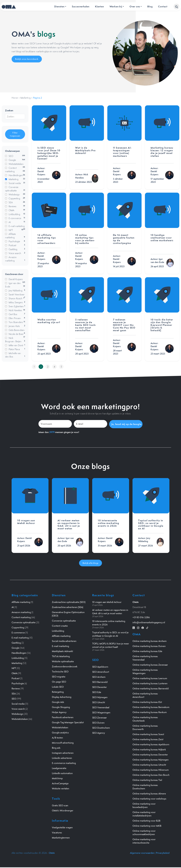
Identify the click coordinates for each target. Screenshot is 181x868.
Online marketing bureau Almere (149, 793)
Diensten (59, 6)
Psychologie (18, 683)
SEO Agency (99, 733)
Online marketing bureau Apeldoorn (151, 744)
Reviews (16, 688)
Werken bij (116, 6)
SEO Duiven (98, 722)
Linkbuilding (18, 658)
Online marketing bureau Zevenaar (150, 665)
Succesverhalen (81, 6)
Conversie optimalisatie (24, 622)
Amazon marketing (21, 612)
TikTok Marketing (61, 656)
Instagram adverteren (63, 753)
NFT (14, 668)
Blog (150, 6)
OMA (14, 673)
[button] (176, 6)
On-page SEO (59, 682)
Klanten (99, 6)
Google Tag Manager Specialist (68, 722)
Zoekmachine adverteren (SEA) (68, 607)
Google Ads (58, 702)
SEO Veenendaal (101, 707)
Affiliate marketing (21, 602)
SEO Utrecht (99, 702)
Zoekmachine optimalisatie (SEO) (69, 602)
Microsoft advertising (63, 743)
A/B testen (57, 738)
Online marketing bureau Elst (147, 702)
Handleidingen (19, 653)
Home (15, 98)
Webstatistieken (20, 719)
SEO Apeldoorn (100, 666)
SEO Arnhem (99, 677)
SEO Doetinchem (101, 727)
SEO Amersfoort (101, 672)
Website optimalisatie (63, 661)
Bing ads (56, 748)
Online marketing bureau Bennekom (151, 707)
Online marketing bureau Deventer (150, 754)
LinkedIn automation (62, 773)
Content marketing (21, 617)
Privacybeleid (163, 853)
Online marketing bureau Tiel (147, 780)
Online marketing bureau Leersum (150, 678)
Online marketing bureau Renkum (150, 712)
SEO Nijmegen (100, 697)
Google (15, 648)
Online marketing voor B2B (146, 821)
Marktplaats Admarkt (62, 651)
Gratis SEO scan (60, 805)
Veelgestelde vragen (62, 827)
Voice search (18, 709)
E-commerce (18, 632)
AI (13, 607)
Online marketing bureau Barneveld (151, 688)
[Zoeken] (15, 117)
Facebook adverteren (63, 717)
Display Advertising (62, 697)
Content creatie (60, 626)
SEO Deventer (99, 687)
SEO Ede (97, 692)
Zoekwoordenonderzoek (65, 666)
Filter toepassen (15, 134)
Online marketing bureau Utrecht (149, 765)
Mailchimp (57, 778)
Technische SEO (60, 671)
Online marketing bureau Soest (148, 734)
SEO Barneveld (100, 682)
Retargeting (58, 692)
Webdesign (17, 714)
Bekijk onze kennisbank (27, 59)
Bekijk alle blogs (91, 563)
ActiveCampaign (60, 783)
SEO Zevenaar (99, 717)
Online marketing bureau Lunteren (150, 683)
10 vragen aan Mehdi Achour (107, 602)
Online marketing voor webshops (149, 799)
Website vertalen (61, 788)
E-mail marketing (20, 638)
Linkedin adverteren (62, 758)
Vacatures (57, 832)
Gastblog (16, 643)
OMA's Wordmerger (63, 810)
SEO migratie (59, 676)
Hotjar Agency (59, 712)
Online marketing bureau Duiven (149, 646)
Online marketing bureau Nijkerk (149, 749)
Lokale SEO (58, 687)
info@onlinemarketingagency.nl (149, 622)
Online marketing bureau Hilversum (151, 770)
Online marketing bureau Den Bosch (151, 775)
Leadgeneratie (59, 768)
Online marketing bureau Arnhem (150, 641)
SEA (14, 693)
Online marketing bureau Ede (147, 651)
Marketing (26, 98)
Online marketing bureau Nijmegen (151, 760)
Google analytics (60, 732)
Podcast (16, 678)
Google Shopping (61, 707)
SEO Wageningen (101, 712)
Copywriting (18, 627)
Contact (163, 6)
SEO (14, 699)
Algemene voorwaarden (142, 853)
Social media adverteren (64, 641)
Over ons (135, 6)
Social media (18, 704)
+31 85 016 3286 (141, 617)
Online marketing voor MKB (147, 826)
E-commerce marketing (64, 763)
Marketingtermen (61, 837)
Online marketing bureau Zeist (148, 739)
